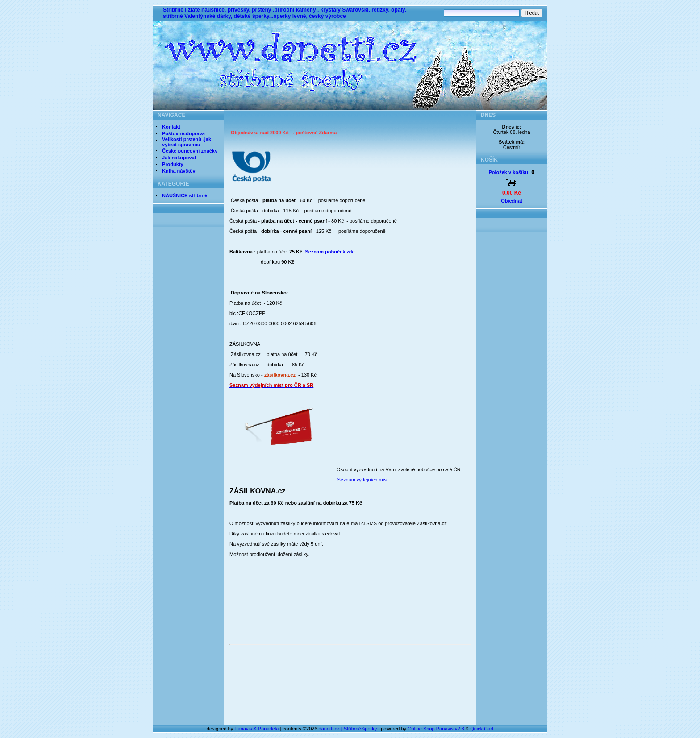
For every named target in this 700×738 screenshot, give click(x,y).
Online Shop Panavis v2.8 (436, 729)
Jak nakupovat (179, 158)
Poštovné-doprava (183, 133)
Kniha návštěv (179, 171)
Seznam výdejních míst (362, 480)
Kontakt (171, 127)
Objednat (512, 201)
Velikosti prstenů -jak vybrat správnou (187, 142)
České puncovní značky (190, 151)
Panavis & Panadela (257, 729)
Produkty (173, 164)
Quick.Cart (482, 729)
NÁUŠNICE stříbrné (185, 195)
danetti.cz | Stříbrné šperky (348, 729)
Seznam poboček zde (330, 252)
